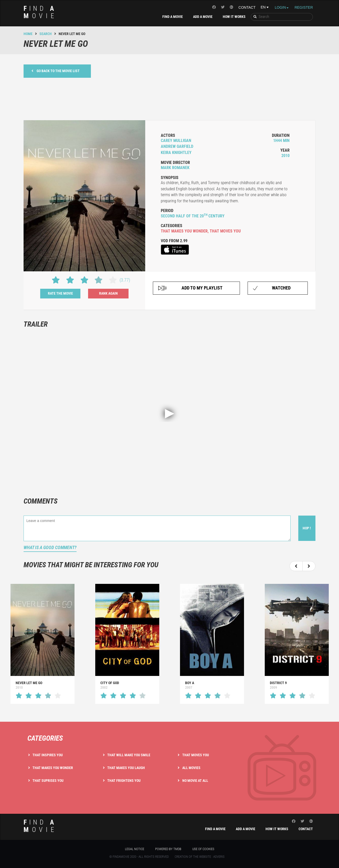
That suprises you (48, 781)
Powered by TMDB (168, 849)
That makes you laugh (126, 768)
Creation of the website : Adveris (200, 857)
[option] (42, 644)
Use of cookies (203, 849)
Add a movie (203, 17)
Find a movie (173, 17)
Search (46, 34)
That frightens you (124, 781)
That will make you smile (129, 755)
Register (304, 7)
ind (40, 12)
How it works (234, 17)
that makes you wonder (184, 231)
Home (28, 34)
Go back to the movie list (56, 71)
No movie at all (195, 781)
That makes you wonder (53, 768)
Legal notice (135, 849)
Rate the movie (60, 293)
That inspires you (48, 755)
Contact (247, 7)
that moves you (225, 231)
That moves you (196, 755)
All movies (191, 768)
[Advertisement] (169, 98)
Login (282, 7)
